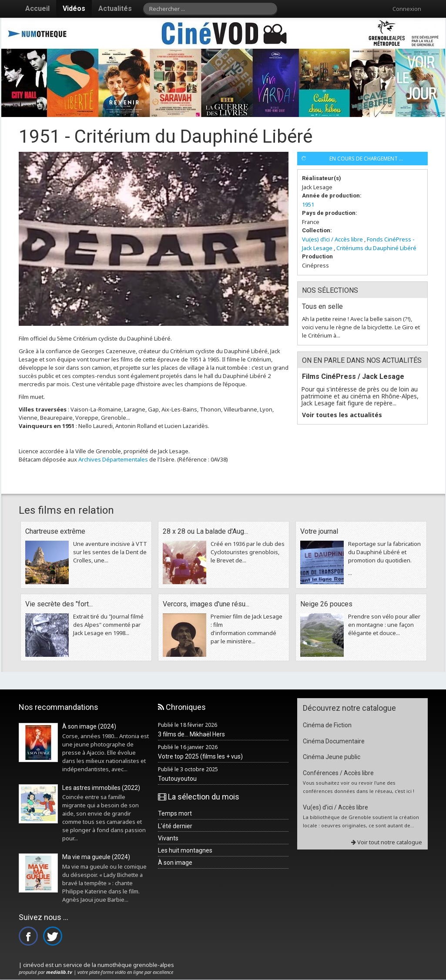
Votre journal (319, 531)
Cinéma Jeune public (332, 757)
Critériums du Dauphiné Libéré (376, 248)
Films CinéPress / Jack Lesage (353, 376)
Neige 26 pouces (326, 604)
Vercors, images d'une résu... (206, 604)
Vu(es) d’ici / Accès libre (332, 239)
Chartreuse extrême (55, 531)
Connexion (407, 9)
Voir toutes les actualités (342, 415)
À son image (175, 863)
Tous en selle (322, 306)
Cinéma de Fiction (327, 725)
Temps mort (175, 813)
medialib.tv (59, 972)
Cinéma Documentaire (334, 741)
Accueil (37, 8)
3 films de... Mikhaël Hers (191, 734)
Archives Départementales (113, 459)
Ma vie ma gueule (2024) (96, 857)
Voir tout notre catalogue (387, 842)
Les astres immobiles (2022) (101, 788)
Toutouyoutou (177, 779)
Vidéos (74, 8)
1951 (308, 204)
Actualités (115, 8)
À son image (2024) (89, 726)
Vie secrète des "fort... (59, 604)
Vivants (168, 838)
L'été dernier (175, 826)
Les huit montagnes (185, 850)
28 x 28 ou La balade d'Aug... (205, 531)
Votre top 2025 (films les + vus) (200, 756)
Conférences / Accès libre (338, 773)
